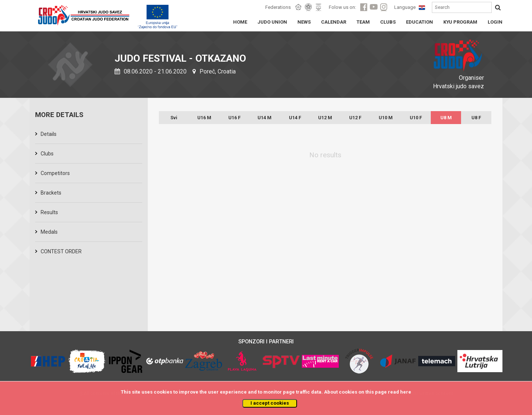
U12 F (355, 118)
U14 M (265, 118)
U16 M (204, 118)
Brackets (51, 193)
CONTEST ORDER (61, 251)
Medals (49, 232)
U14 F (295, 118)
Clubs (47, 154)
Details (49, 134)
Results (49, 212)
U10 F (416, 118)
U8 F (476, 118)
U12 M (325, 118)
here (406, 392)
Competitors (55, 173)
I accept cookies (270, 403)
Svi (174, 118)
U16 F (234, 118)
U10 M (386, 118)
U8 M (446, 118)
